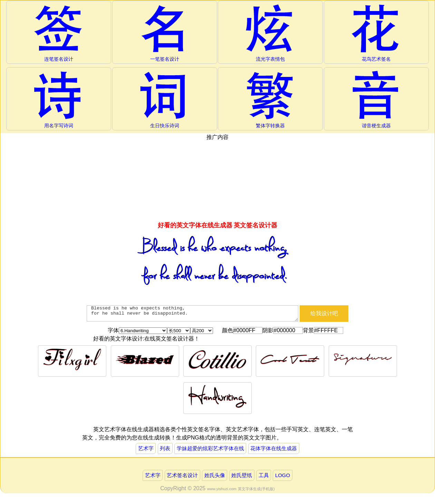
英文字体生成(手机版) (256, 492)
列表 (162, 450)
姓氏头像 (214, 478)
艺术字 (141, 450)
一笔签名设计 (164, 33)
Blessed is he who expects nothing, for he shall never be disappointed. (192, 316)
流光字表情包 (271, 33)
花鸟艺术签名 (377, 33)
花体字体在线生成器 (277, 450)
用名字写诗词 (58, 100)
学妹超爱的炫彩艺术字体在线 (210, 450)
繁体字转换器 (271, 100)
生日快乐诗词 (164, 100)
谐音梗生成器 (377, 100)
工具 (267, 478)
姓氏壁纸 (243, 478)
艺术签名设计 (180, 478)
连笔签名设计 (58, 33)
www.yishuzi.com (222, 492)
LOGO (287, 478)
